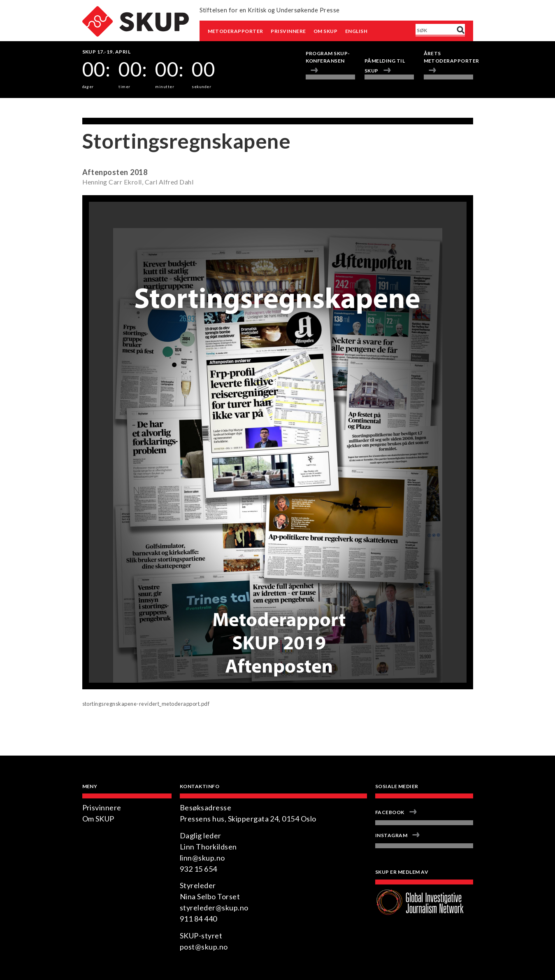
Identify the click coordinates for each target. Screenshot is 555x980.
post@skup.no (204, 947)
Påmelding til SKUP (385, 66)
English (356, 31)
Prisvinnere (288, 31)
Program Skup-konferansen (328, 57)
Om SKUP (325, 31)
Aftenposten (105, 172)
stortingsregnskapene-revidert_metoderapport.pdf (146, 704)
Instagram (391, 835)
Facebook (390, 812)
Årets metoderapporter (448, 57)
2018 (139, 172)
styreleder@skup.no (214, 908)
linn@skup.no (202, 858)
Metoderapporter (236, 31)
